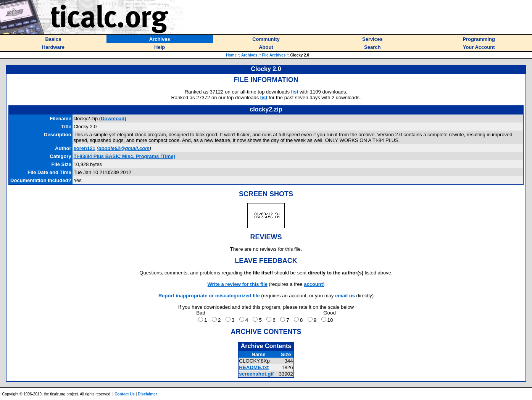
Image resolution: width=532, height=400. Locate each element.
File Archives (274, 55)
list (295, 92)
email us (345, 296)
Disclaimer (148, 394)
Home (231, 55)
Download (113, 119)
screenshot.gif (256, 374)
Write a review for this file (238, 284)
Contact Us (125, 394)
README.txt (254, 367)
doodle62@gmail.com (124, 148)
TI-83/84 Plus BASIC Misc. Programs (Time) (124, 156)
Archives (249, 55)
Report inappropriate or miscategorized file (209, 296)
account (313, 284)
